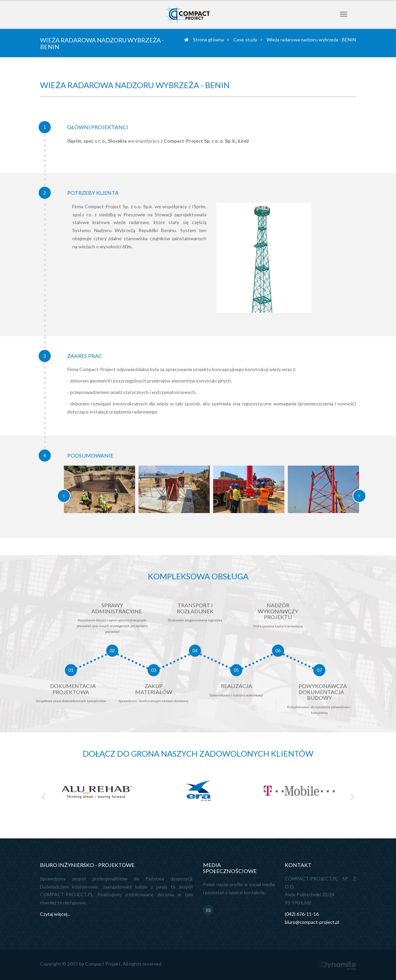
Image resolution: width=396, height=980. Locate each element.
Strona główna (204, 40)
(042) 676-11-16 (302, 914)
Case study (245, 40)
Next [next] (353, 797)
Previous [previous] (43, 797)
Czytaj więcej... (55, 914)
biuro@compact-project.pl (312, 922)
